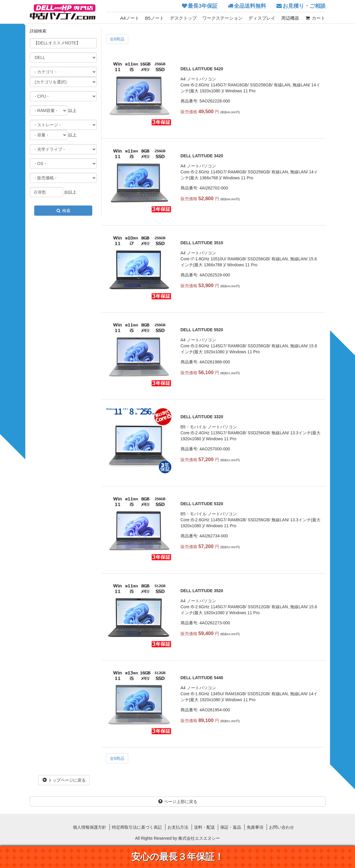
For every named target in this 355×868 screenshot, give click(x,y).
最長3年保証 (203, 6)
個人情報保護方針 (90, 827)
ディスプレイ (262, 18)
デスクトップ (183, 18)
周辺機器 (290, 18)
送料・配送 (204, 827)
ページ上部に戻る (178, 802)
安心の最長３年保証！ (177, 857)
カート (315, 18)
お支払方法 (178, 827)
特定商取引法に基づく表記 (137, 827)
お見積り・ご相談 (304, 6)
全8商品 (117, 39)
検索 (63, 211)
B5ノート (154, 18)
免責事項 (255, 827)
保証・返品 (231, 827)
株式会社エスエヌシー (199, 838)
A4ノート (130, 18)
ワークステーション (222, 18)
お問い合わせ (282, 827)
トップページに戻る (64, 780)
